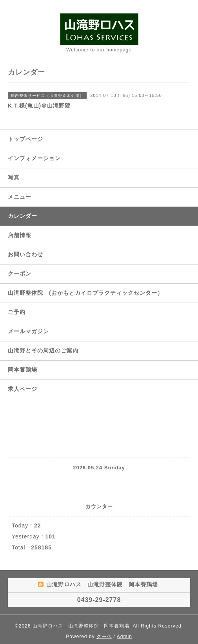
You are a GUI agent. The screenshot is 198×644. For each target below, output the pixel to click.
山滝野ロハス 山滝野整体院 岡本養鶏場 (81, 626)
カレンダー (23, 216)
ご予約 (17, 312)
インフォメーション (34, 158)
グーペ (104, 637)
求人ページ (23, 389)
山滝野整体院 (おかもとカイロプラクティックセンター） (85, 293)
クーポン (20, 274)
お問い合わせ (25, 254)
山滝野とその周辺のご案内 (43, 350)
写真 (14, 177)
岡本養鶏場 (23, 370)
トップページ (25, 139)
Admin (124, 637)
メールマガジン (28, 331)
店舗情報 (20, 235)
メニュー (20, 197)
